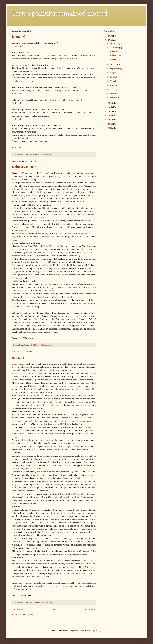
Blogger (99, 631)
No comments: (47, 154)
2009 (110, 128)
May (112, 81)
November (115, 48)
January (113, 98)
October (114, 65)
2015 (110, 103)
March (113, 89)
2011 (110, 120)
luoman (81, 631)
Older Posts (90, 610)
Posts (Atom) (29, 615)
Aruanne (18, 357)
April (112, 85)
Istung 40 (18, 36)
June (112, 77)
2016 (110, 40)
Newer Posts (18, 610)
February (114, 94)
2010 (110, 124)
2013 (110, 111)
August (113, 73)
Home (54, 610)
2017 (110, 36)
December (115, 44)
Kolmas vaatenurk (25, 167)
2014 (110, 107)
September (115, 69)
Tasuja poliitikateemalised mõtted (59, 13)
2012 (110, 116)
